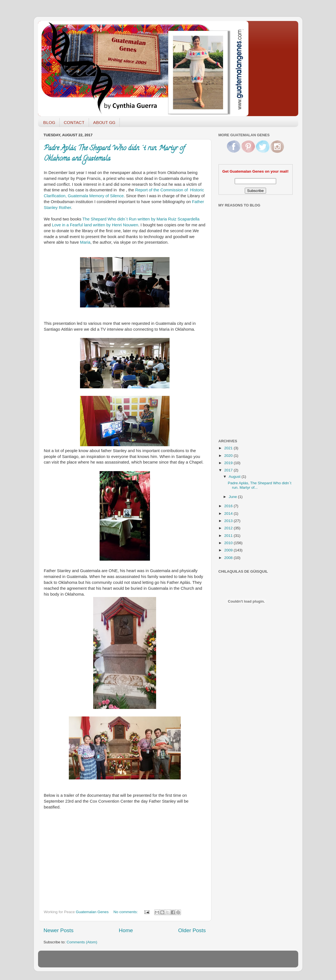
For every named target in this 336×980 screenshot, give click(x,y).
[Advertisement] (241, 345)
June (233, 497)
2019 (229, 463)
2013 (229, 521)
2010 (229, 543)
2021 (229, 448)
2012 (229, 528)
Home (126, 930)
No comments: (126, 912)
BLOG (49, 122)
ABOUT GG (104, 122)
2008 (229, 558)
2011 (229, 536)
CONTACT (74, 122)
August (235, 477)
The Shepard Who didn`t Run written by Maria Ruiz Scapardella (141, 219)
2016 (229, 506)
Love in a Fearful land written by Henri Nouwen (95, 225)
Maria (85, 242)
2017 (229, 470)
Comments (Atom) (82, 942)
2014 (229, 513)
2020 (229, 456)
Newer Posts (59, 930)
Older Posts (192, 930)
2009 (229, 550)
